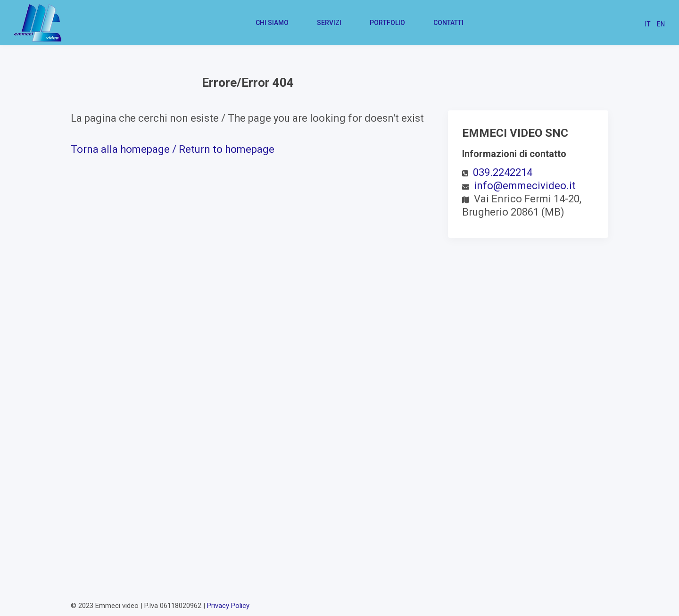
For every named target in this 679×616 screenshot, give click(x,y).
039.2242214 (503, 172)
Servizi (329, 23)
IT (648, 24)
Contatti (448, 23)
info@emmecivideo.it (525, 186)
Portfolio (387, 23)
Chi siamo (272, 23)
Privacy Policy (228, 606)
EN (661, 24)
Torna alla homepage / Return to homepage (173, 149)
